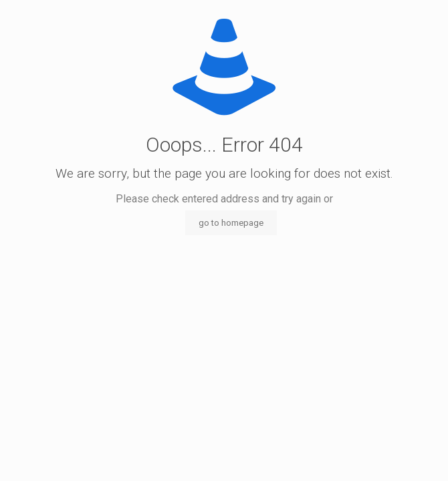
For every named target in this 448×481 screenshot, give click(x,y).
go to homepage (231, 223)
